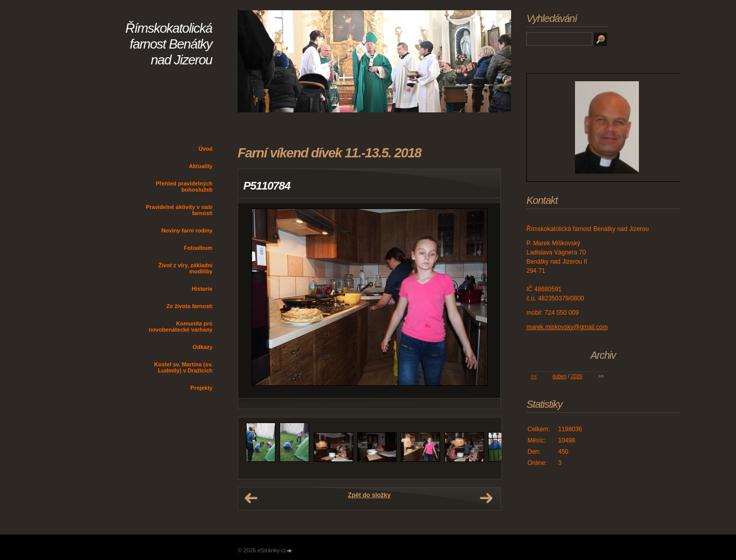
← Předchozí (251, 498)
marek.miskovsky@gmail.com (567, 327)
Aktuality (201, 166)
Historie (202, 289)
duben (560, 376)
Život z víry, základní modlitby (186, 268)
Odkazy (203, 347)
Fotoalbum (198, 248)
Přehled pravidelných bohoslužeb (184, 186)
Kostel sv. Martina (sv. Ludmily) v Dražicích (183, 367)
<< (534, 376)
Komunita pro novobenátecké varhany (181, 326)
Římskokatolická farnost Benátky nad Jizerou (169, 44)
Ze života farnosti (190, 306)
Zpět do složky (369, 495)
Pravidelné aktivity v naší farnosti (179, 210)
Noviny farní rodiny (187, 230)
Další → (486, 498)
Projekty (202, 388)
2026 (577, 376)
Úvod (206, 149)
